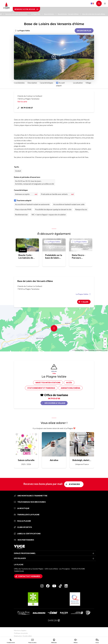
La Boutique (22, 508)
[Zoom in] (105, 339)
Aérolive (54, 460)
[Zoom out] (105, 343)
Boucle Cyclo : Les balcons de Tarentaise (26, 256)
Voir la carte (22, 101)
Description (32, 83)
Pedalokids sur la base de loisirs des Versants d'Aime (54, 256)
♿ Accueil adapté (60, 84)
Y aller (85, 302)
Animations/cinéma (70, 388)
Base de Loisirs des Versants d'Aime (94, 14)
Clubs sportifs (23, 527)
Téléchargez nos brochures (30, 502)
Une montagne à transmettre (31, 496)
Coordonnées (19, 83)
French (92, 3)
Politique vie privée (21, 633)
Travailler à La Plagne (27, 515)
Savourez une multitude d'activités (18, 14)
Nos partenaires (24, 540)
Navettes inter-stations (48, 383)
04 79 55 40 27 (25, 108)
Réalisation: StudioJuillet (23, 636)
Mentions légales (20, 630)
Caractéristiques (46, 83)
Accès (69, 383)
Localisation (78, 83)
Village (88, 83)
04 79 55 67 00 (54, 398)
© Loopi (105, 350)
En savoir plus (84, 31)
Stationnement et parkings (41, 388)
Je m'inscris (74, 484)
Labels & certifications (27, 534)
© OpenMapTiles (78, 350)
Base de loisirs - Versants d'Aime (69, 14)
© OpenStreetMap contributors (93, 350)
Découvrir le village (55, 403)
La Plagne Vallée (53, 242)
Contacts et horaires (29, 576)
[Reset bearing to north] (105, 346)
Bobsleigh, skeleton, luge (82, 460)
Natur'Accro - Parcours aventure (79, 256)
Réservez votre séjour (26, 9)
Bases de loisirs (50, 14)
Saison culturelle (26, 460)
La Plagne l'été (37, 14)
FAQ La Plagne (22, 521)
